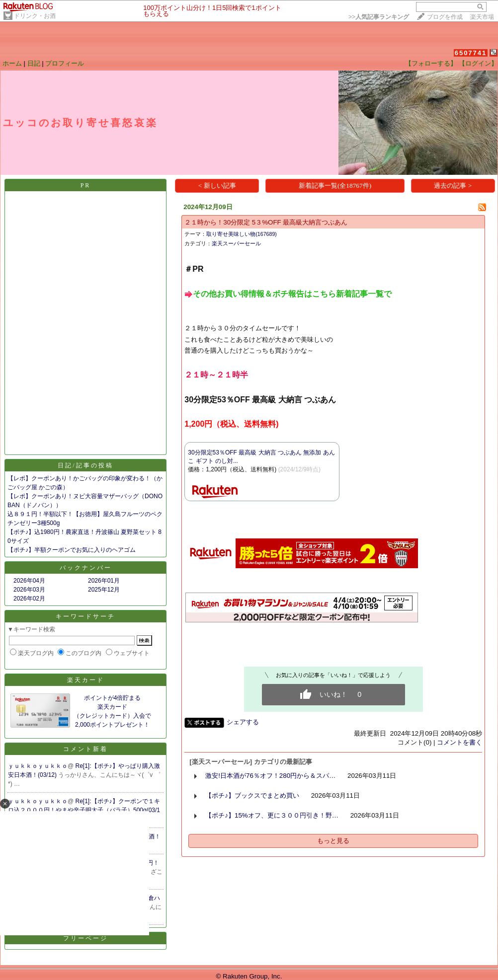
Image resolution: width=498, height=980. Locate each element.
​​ (288, 294)
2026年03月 (29, 590)
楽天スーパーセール (236, 243)
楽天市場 (482, 17)
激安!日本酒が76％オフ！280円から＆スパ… (270, 776)
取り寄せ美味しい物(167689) (242, 234)
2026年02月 (29, 599)
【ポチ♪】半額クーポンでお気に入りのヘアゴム (72, 550)
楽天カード (86, 680)
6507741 (471, 53)
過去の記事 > (453, 186)
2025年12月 (104, 590)
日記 (34, 63)
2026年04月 (29, 581)
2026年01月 (104, 581)
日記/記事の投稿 (85, 465)
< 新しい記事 (217, 186)
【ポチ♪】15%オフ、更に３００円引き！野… (272, 815)
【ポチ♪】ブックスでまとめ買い (252, 795)
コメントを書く (459, 742)
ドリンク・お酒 (35, 16)
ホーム (12, 63)
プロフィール (65, 63)
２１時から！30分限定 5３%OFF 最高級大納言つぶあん (266, 222)
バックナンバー (86, 568)
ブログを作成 (445, 17)
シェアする (243, 722)
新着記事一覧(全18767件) (335, 186)
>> (379, 17)
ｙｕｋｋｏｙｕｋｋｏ (38, 766)
